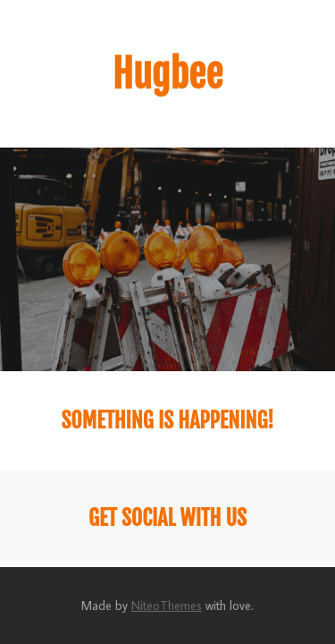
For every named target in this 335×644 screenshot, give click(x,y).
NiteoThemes (167, 606)
